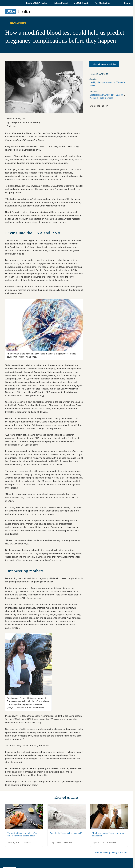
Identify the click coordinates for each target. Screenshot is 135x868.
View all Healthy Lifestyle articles (111, 852)
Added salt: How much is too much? (66, 833)
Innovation (110, 82)
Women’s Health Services (101, 98)
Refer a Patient (61, 3)
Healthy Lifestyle (97, 82)
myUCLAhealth (82, 3)
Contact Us (105, 3)
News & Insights (18, 23)
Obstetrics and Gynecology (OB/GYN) (107, 95)
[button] (37, 3)
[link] (99, 106)
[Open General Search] (127, 3)
